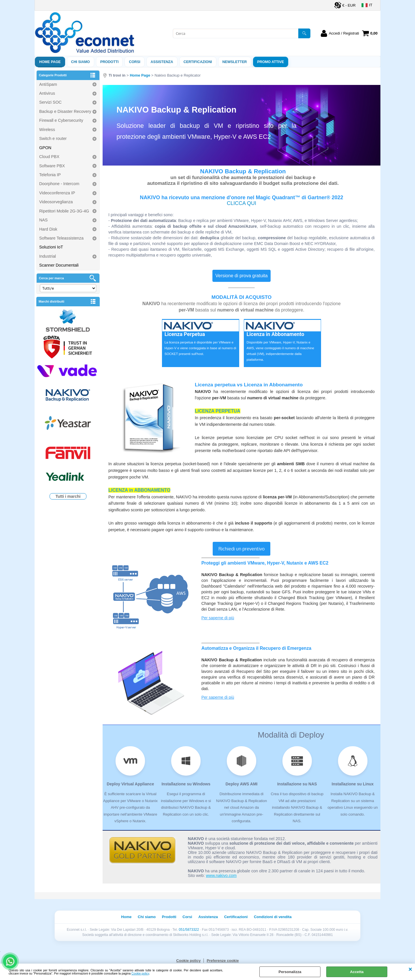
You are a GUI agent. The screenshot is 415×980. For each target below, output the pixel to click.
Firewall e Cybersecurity (61, 120)
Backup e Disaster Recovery (65, 111)
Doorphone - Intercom (59, 184)
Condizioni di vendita (273, 917)
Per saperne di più (218, 618)
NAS (43, 220)
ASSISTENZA (162, 62)
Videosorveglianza (56, 202)
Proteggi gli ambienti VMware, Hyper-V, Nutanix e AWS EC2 (265, 563)
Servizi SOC (50, 102)
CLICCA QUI (242, 203)
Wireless (47, 130)
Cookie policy (140, 974)
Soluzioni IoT (51, 247)
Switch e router (53, 138)
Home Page (50, 62)
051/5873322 (189, 930)
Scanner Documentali (59, 265)
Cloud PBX (49, 157)
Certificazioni (198, 62)
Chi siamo (81, 62)
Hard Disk (48, 229)
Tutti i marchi (68, 496)
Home (126, 917)
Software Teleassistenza (61, 238)
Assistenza (208, 917)
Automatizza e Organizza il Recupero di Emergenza (256, 648)
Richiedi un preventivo (242, 549)
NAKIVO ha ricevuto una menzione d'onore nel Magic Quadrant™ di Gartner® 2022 (242, 197)
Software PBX (52, 166)
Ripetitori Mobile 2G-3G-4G (64, 211)
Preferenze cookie (223, 961)
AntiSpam (48, 84)
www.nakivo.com (221, 875)
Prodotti (110, 62)
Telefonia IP (50, 175)
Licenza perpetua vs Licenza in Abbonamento (249, 385)
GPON (45, 148)
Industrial (48, 256)
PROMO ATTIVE (271, 62)
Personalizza (290, 972)
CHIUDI (410, 969)
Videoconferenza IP (57, 193)
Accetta (357, 972)
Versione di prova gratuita (241, 276)
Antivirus (47, 93)
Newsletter (235, 62)
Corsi (134, 62)
